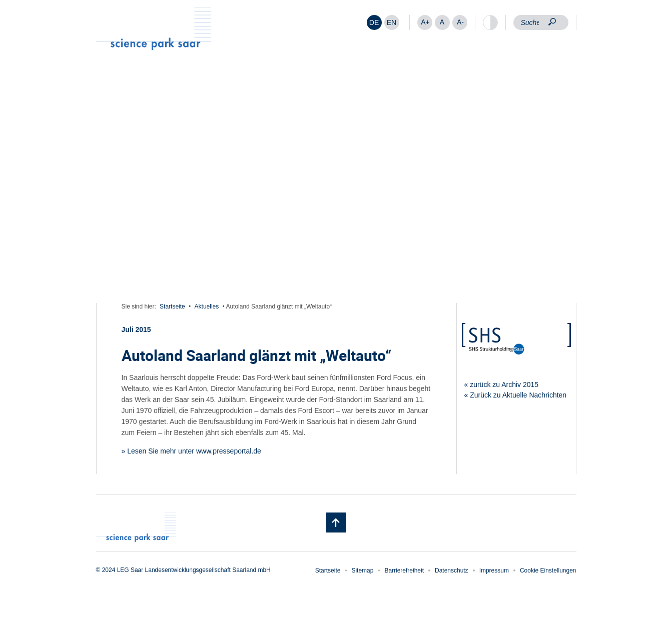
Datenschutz (452, 570)
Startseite (172, 306)
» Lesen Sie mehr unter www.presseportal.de (191, 451)
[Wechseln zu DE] (374, 22)
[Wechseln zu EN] (392, 22)
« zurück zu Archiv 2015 (502, 384)
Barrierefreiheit (404, 570)
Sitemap (362, 570)
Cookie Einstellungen (548, 570)
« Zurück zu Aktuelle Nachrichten (516, 395)
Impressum (494, 570)
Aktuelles (207, 306)
